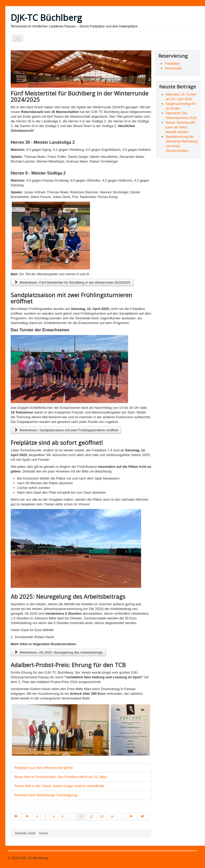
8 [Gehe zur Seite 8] (54, 816)
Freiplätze (172, 64)
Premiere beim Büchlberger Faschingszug (46, 795)
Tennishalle (173, 68)
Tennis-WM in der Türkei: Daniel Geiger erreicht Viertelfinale (59, 786)
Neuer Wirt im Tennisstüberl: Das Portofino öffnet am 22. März (61, 777)
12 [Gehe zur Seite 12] (91, 816)
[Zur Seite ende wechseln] (143, 817)
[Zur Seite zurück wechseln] (27, 817)
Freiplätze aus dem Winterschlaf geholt (43, 768)
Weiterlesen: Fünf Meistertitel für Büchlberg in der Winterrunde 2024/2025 (72, 282)
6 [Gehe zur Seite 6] (37, 816)
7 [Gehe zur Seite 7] (46, 816)
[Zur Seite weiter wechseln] (132, 817)
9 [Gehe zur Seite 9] (62, 816)
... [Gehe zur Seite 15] (122, 816)
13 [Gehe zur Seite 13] (101, 816)
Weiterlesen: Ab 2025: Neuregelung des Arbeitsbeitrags (58, 652)
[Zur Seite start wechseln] (16, 817)
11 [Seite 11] (81, 816)
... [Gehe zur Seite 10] (71, 816)
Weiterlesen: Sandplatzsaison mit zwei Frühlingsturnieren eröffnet (66, 430)
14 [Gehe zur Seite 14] (112, 816)
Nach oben (189, 858)
